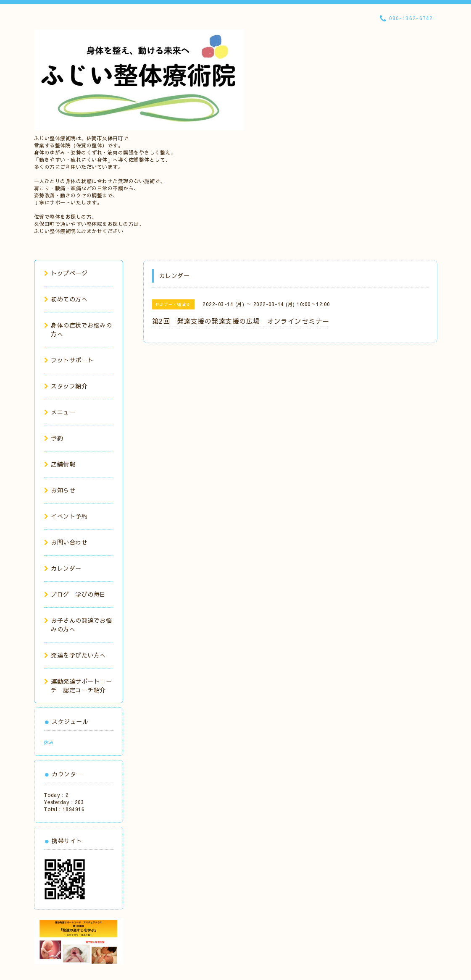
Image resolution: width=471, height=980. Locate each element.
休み (49, 742)
